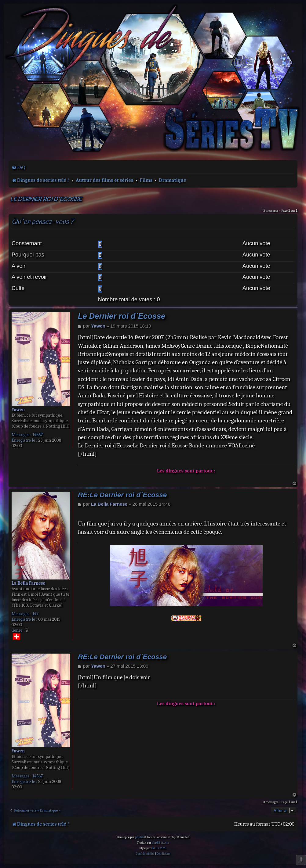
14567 (38, 435)
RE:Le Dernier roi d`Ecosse (122, 495)
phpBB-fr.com (160, 843)
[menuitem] (18, 167)
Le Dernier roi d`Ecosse (46, 200)
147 (35, 614)
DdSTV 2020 (159, 848)
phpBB (139, 837)
